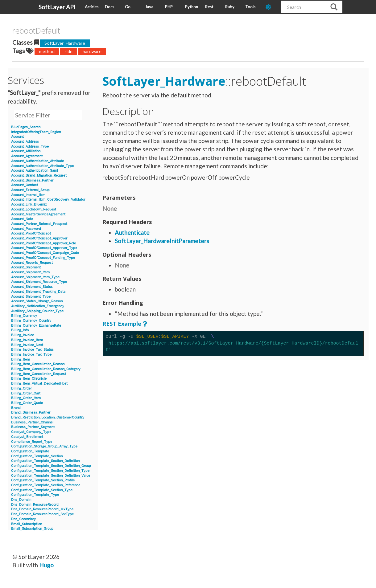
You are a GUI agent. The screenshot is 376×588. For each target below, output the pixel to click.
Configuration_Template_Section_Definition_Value (51, 476)
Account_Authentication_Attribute (37, 161)
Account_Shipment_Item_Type (35, 277)
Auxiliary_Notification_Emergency (38, 306)
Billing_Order (21, 388)
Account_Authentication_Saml (35, 171)
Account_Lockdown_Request (34, 209)
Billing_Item (21, 359)
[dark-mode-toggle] (271, 7)
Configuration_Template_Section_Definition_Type (50, 471)
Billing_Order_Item (26, 398)
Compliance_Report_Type (32, 442)
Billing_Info (20, 330)
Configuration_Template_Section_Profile (43, 480)
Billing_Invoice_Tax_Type (31, 355)
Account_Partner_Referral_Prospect (39, 224)
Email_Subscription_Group (32, 529)
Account (17, 137)
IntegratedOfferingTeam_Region (36, 132)
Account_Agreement (27, 156)
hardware (92, 51)
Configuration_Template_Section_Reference (46, 485)
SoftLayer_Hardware (65, 43)
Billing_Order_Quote (27, 403)
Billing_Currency (24, 316)
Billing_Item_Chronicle (29, 379)
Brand (16, 408)
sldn (68, 51)
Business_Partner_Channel (32, 422)
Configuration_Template (30, 451)
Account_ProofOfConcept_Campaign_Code (45, 253)
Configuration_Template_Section (37, 456)
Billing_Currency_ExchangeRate (36, 326)
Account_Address (25, 142)
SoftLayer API (57, 7)
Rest (209, 7)
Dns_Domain (21, 500)
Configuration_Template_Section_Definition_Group (51, 466)
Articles (92, 7)
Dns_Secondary (23, 519)
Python (192, 7)
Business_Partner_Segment (33, 427)
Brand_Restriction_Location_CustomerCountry (48, 417)
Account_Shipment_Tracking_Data (38, 292)
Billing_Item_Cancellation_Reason (38, 364)
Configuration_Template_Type (35, 495)
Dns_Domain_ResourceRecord (35, 505)
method (47, 51)
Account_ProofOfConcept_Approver (39, 238)
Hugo (46, 565)
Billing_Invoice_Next (27, 345)
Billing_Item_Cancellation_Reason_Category (46, 369)
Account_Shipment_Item (30, 272)
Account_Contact (25, 185)
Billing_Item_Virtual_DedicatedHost (39, 384)
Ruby (230, 7)
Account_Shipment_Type (31, 297)
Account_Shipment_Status (32, 287)
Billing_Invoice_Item (27, 340)
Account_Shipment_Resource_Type (39, 282)
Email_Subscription (27, 524)
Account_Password (26, 229)
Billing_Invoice (23, 335)
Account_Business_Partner (32, 180)
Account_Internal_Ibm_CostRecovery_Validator (48, 200)
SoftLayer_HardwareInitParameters (162, 241)
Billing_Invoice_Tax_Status (32, 350)
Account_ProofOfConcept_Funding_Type (43, 258)
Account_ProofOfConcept (31, 233)
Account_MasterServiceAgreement (38, 214)
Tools (250, 7)
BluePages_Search (26, 127)
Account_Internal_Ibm (28, 195)
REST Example (122, 324)
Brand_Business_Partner (31, 412)
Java (149, 7)
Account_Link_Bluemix (29, 204)
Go (128, 7)
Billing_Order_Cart (26, 393)
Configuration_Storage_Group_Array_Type (44, 446)
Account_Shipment (26, 267)
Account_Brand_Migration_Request (39, 176)
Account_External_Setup (30, 190)
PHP (169, 7)
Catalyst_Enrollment (27, 437)
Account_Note (22, 219)
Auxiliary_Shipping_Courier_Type (37, 311)
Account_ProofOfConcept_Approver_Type (44, 248)
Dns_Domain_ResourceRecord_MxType (42, 509)
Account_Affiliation (26, 151)
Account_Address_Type (30, 147)
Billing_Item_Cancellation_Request (39, 374)
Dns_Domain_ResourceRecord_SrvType (42, 514)
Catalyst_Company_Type (31, 432)
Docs (109, 7)
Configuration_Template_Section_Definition (45, 461)
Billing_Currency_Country (31, 321)
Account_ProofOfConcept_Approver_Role (43, 243)
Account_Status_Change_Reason (37, 301)
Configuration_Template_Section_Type (42, 490)
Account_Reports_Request (32, 263)
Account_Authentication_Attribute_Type (42, 166)
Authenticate (132, 233)
